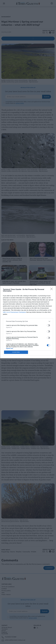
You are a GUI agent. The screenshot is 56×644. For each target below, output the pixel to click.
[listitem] (28, 321)
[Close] (52, 289)
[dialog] (28, 322)
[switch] (48, 325)
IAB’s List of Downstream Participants (14, 312)
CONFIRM (16, 352)
